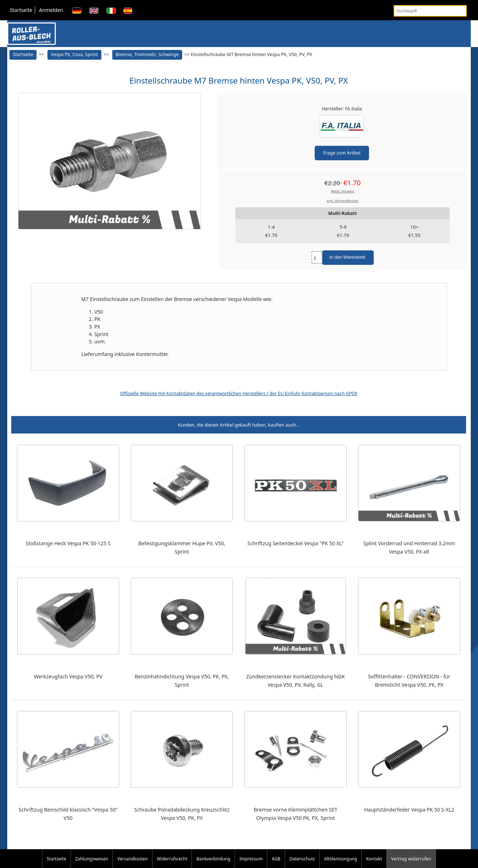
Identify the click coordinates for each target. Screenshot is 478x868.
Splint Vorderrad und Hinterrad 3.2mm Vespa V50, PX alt (409, 547)
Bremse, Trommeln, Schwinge (147, 54)
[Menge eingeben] (317, 257)
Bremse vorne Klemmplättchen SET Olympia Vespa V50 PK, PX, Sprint (295, 814)
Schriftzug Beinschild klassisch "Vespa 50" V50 (68, 814)
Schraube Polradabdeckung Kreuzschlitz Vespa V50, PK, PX (182, 814)
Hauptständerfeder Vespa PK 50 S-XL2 (409, 810)
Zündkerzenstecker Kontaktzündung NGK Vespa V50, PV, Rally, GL (295, 681)
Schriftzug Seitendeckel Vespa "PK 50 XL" (295, 543)
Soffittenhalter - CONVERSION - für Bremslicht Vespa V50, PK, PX (409, 681)
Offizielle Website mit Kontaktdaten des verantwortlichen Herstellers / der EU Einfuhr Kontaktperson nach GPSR (239, 393)
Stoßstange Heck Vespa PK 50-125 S (68, 543)
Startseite (21, 10)
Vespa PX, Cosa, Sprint (74, 54)
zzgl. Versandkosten (343, 201)
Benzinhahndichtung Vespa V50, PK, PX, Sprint (182, 681)
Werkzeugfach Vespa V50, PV (68, 676)
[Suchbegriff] (430, 11)
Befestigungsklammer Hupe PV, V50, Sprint (182, 547)
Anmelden (51, 10)
